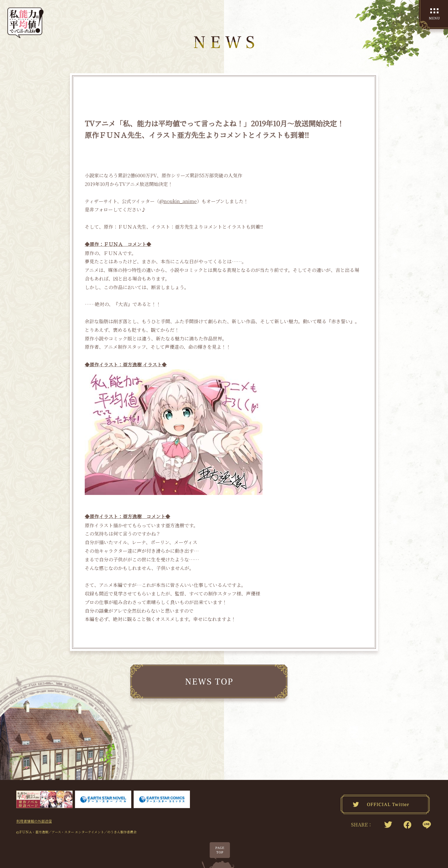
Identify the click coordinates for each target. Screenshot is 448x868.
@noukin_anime (178, 201)
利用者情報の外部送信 (34, 816)
